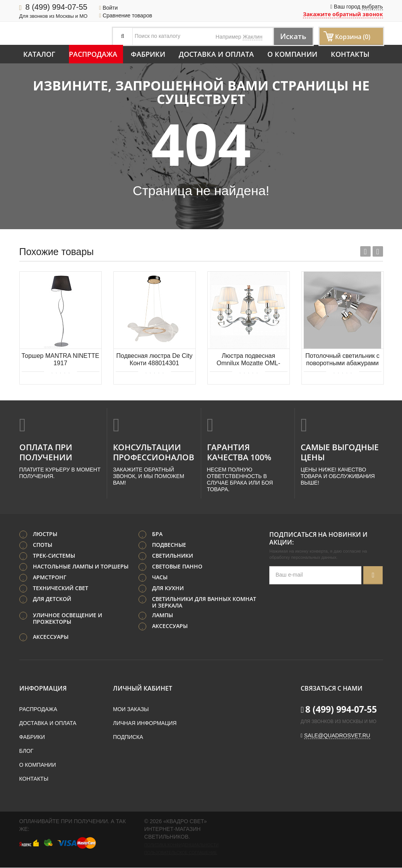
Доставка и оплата (216, 54)
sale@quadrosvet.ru (337, 736)
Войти (108, 8)
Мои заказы (131, 710)
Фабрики (148, 54)
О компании (292, 54)
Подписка (128, 737)
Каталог (39, 54)
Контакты (350, 54)
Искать (291, 36)
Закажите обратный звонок (343, 14)
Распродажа (93, 54)
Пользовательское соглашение (181, 853)
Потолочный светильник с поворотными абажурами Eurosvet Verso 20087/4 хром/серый (342, 360)
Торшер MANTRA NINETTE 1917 (61, 359)
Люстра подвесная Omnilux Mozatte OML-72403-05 (248, 360)
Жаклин (252, 37)
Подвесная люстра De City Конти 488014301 (155, 359)
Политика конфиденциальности (181, 845)
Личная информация (145, 723)
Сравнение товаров (126, 15)
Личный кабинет (143, 689)
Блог (27, 751)
